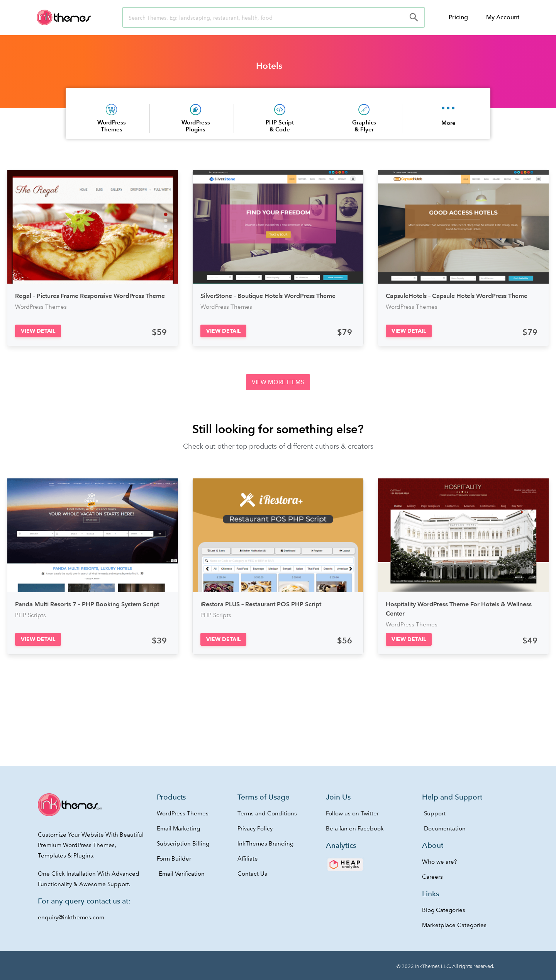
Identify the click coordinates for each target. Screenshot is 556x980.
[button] (38, 331)
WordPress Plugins (196, 126)
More (448, 123)
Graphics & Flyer (364, 126)
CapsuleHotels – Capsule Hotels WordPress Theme (457, 296)
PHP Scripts (31, 615)
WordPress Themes (112, 126)
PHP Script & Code (280, 126)
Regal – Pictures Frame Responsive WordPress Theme (90, 296)
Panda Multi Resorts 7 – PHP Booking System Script (87, 604)
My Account (503, 17)
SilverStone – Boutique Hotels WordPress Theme (268, 296)
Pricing (458, 17)
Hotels (269, 66)
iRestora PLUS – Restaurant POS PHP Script (261, 604)
